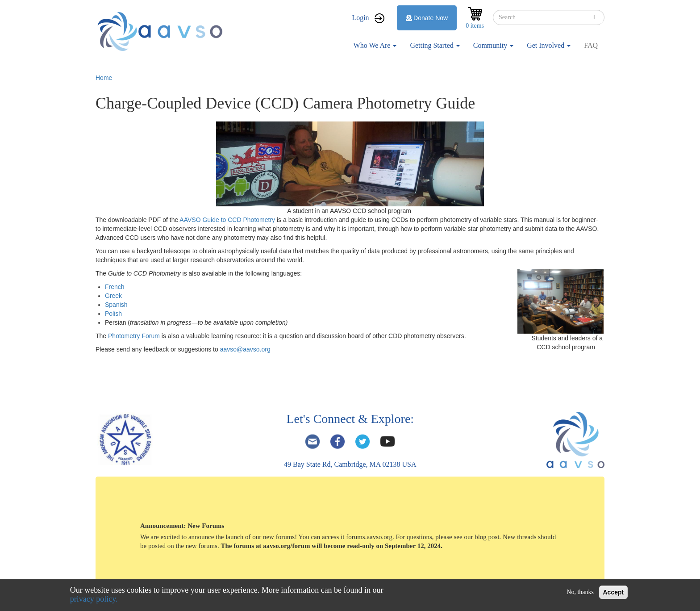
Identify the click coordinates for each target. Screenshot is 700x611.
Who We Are (375, 45)
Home (104, 78)
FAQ (591, 45)
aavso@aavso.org (245, 349)
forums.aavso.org (369, 537)
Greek (113, 296)
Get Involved (549, 45)
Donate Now (427, 18)
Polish (113, 314)
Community (493, 45)
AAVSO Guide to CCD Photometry (227, 220)
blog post (487, 537)
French (115, 287)
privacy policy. (94, 599)
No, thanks (580, 592)
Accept (614, 592)
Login (360, 18)
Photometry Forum (135, 336)
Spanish (116, 305)
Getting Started (435, 45)
